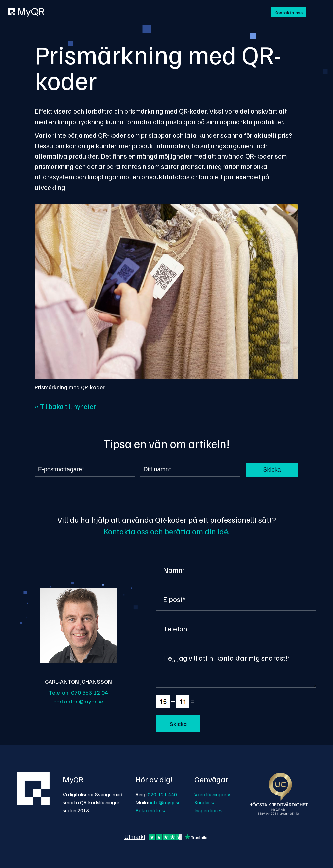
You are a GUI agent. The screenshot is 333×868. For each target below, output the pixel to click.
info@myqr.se (165, 802)
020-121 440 (162, 794)
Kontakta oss (288, 12)
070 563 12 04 (89, 692)
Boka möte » (150, 810)
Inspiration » (208, 810)
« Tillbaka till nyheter (65, 406)
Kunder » (204, 802)
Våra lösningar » (213, 794)
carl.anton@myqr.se (78, 701)
